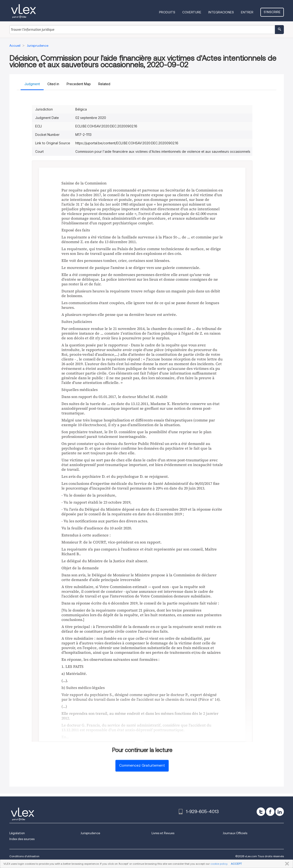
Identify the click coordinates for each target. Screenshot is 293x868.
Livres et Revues (163, 833)
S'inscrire (272, 12)
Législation (17, 833)
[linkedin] (280, 812)
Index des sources (22, 839)
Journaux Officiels (235, 833)
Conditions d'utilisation (24, 856)
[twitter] (261, 812)
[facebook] (270, 812)
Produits (167, 12)
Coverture (192, 12)
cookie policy (219, 864)
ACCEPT (236, 864)
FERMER (286, 864)
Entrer (247, 12)
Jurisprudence (90, 833)
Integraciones (221, 12)
